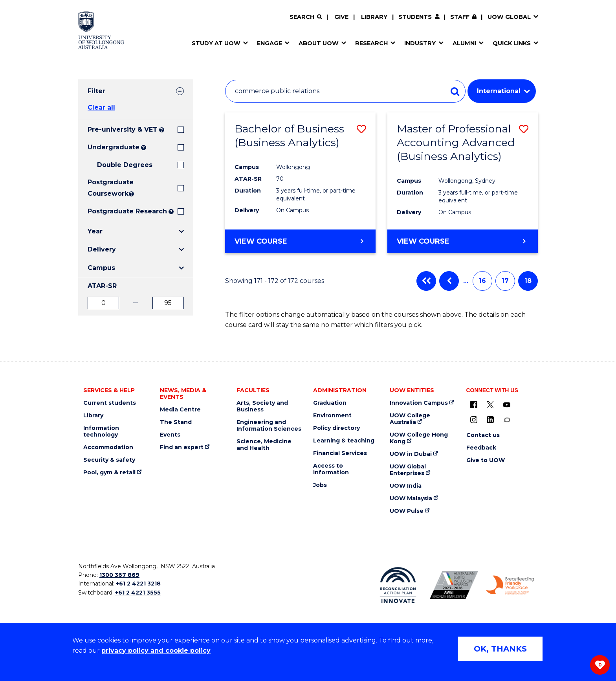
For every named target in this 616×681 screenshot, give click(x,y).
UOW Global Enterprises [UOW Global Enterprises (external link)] (408, 470)
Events (170, 435)
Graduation (330, 403)
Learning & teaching (344, 441)
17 (505, 281)
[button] (361, 129)
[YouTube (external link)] (507, 405)
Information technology (101, 431)
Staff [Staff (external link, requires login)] (460, 17)
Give (341, 17)
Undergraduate (114, 147)
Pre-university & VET (123, 129)
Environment (332, 416)
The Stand (176, 422)
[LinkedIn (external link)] (490, 420)
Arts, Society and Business (262, 406)
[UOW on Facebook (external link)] (474, 405)
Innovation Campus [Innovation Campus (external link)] (419, 403)
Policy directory (336, 428)
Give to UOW (486, 460)
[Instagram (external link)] (474, 420)
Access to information (331, 469)
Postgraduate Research (127, 211)
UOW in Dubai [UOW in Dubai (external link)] (411, 454)
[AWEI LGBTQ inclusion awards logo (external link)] (454, 585)
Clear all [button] (101, 107)
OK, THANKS (500, 649)
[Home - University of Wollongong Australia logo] (101, 30)
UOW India (406, 486)
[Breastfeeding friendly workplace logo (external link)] (510, 585)
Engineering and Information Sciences (269, 426)
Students (415, 17)
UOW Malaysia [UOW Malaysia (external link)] (411, 498)
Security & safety (109, 460)
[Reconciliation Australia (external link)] (398, 585)
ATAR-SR (102, 286)
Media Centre (180, 410)
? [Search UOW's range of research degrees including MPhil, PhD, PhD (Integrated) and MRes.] (171, 212)
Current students (110, 403)
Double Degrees (125, 165)
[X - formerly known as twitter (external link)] (490, 405)
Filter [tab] (96, 91)
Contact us (483, 435)
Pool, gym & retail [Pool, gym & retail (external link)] (109, 473)
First (426, 281)
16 (482, 281)
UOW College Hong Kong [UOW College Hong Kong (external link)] (419, 438)
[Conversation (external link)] (507, 420)
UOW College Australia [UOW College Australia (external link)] (410, 419)
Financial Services (340, 453)
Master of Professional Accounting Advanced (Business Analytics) (456, 142)
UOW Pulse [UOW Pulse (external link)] (407, 511)
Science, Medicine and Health (264, 445)
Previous (449, 281)
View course (261, 241)
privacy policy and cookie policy (156, 651)
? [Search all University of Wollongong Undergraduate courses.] (144, 148)
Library (374, 17)
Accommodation (108, 447)
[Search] (306, 17)
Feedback (481, 448)
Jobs (320, 485)
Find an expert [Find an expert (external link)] (182, 447)
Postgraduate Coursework (107, 188)
